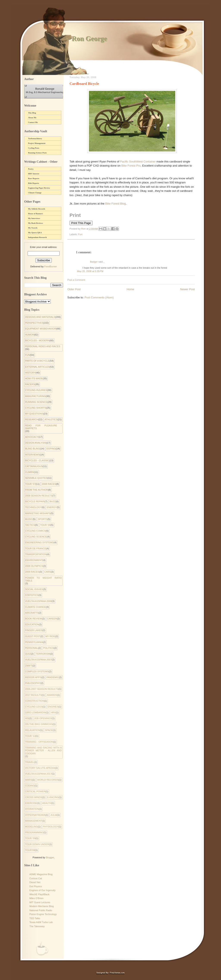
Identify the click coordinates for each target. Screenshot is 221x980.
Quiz (28, 654)
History (30, 373)
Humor (30, 335)
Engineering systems (39, 542)
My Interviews (34, 218)
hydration (32, 809)
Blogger (50, 857)
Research (32, 419)
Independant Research (37, 237)
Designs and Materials (40, 317)
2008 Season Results (39, 496)
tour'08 (30, 850)
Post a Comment (76, 280)
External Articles (37, 367)
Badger (94, 262)
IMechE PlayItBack (39, 894)
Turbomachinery (35, 139)
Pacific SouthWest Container (138, 161)
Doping (51, 449)
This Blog (32, 113)
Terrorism (43, 654)
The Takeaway (37, 926)
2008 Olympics (34, 566)
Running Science (36, 402)
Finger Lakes (34, 630)
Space (49, 730)
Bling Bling (32, 449)
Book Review (33, 619)
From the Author (36, 490)
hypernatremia (35, 815)
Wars (29, 780)
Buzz (53, 501)
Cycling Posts (34, 148)
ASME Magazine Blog (41, 874)
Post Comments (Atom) (99, 297)
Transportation (36, 554)
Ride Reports (34, 183)
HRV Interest (34, 174)
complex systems (37, 671)
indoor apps (33, 677)
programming (34, 832)
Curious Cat (36, 878)
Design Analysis (36, 443)
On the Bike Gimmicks (39, 724)
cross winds (34, 797)
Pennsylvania (34, 642)
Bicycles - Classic (37, 460)
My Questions (34, 414)
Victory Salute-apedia (40, 768)
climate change (36, 607)
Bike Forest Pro (131, 166)
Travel (30, 762)
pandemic (53, 677)
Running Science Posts (37, 153)
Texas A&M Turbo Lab (41, 922)
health (47, 803)
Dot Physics (36, 886)
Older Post (74, 289)
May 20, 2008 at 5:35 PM (90, 271)
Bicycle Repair (35, 501)
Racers (30, 384)
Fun (80, 234)
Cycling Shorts (36, 408)
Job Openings (43, 718)
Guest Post (33, 636)
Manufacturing (35, 396)
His (27, 718)
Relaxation (32, 730)
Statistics (32, 595)
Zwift (29, 666)
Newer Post (187, 289)
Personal (32, 648)
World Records (48, 780)
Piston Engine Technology (43, 914)
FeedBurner (51, 266)
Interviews (32, 455)
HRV (53, 712)
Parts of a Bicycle (37, 361)
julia (54, 815)
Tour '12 (30, 736)
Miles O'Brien (36, 898)
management (34, 821)
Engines (53, 707)
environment (34, 560)
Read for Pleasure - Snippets (43, 427)
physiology (51, 827)
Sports (43, 519)
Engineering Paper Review (39, 188)
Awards (52, 695)
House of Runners (36, 214)
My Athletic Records (37, 209)
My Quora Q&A (35, 233)
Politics (48, 648)
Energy (52, 507)
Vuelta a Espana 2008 (38, 601)
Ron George (89, 39)
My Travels (33, 228)
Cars (48, 572)
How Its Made (34, 378)
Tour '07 (30, 484)
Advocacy (32, 437)
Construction (35, 701)
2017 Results (33, 695)
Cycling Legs (34, 707)
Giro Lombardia (35, 712)
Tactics (30, 525)
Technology (33, 507)
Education (32, 624)
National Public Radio (41, 910)
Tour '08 (45, 525)
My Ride (50, 636)
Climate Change (35, 193)
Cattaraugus (34, 466)
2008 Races (49, 484)
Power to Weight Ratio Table (43, 579)
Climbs (29, 472)
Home (130, 289)
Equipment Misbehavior (41, 329)
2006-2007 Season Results (42, 689)
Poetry (31, 169)
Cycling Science (36, 537)
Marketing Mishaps (38, 513)
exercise (31, 803)
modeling (31, 827)
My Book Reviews (36, 223)
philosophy (33, 683)
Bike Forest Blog (115, 204)
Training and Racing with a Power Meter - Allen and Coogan (43, 750)
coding (30, 786)
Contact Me (33, 122)
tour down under (37, 844)
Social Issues (34, 589)
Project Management (37, 143)
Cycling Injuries (36, 390)
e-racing (53, 797)
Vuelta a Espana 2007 (38, 660)
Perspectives (34, 323)
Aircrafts (32, 613)
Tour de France (36, 548)
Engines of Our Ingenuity (43, 890)
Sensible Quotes (36, 478)
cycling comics (35, 531)
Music (29, 519)
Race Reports (34, 178)
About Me (32, 118)
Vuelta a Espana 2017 (38, 774)
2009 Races (32, 572)
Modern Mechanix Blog (42, 906)
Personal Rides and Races (43, 346)
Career (52, 619)
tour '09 (30, 838)
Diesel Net (35, 882)
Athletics (51, 419)
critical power (35, 791)
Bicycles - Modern (37, 340)
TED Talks (35, 918)
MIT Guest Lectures (40, 902)
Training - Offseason (39, 742)
